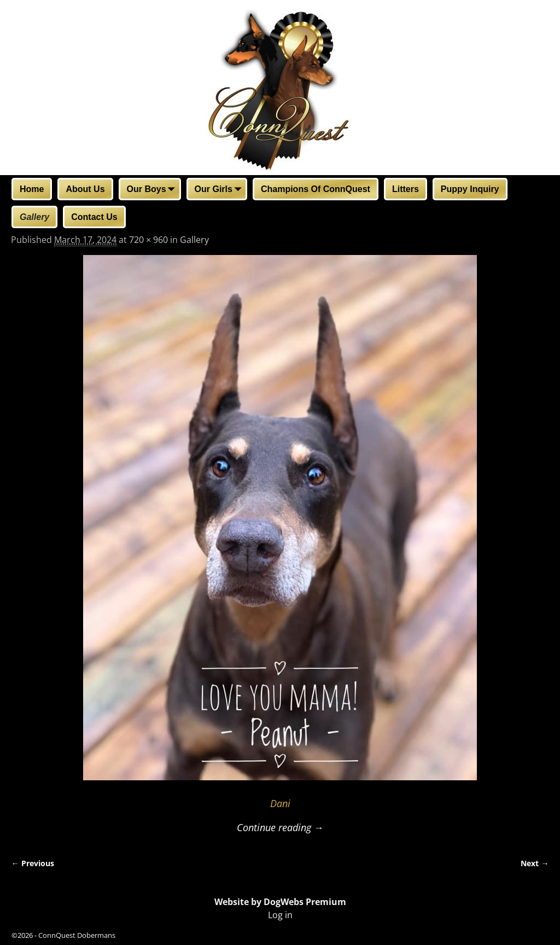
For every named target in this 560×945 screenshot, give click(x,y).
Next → (535, 863)
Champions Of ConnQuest (316, 189)
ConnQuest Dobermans (77, 935)
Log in (280, 915)
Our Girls (220, 190)
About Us (85, 189)
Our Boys (153, 190)
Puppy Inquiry (470, 189)
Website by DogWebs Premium (280, 902)
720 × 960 (148, 240)
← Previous (32, 863)
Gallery (34, 217)
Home (32, 189)
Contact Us (94, 217)
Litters (406, 189)
